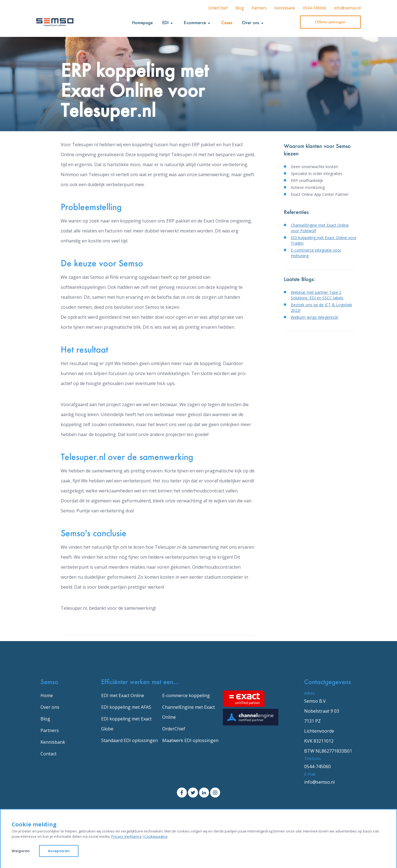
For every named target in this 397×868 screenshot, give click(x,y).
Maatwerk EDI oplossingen (190, 740)
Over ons (50, 707)
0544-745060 (315, 8)
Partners (259, 8)
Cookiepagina (156, 836)
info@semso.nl (347, 8)
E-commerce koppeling (186, 695)
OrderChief (218, 8)
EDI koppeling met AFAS (126, 707)
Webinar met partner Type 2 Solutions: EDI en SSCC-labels (317, 295)
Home (47, 695)
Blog (240, 8)
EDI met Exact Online (123, 695)
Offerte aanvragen (330, 22)
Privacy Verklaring (126, 836)
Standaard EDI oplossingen (129, 740)
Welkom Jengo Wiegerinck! (315, 317)
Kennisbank (285, 8)
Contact (49, 754)
